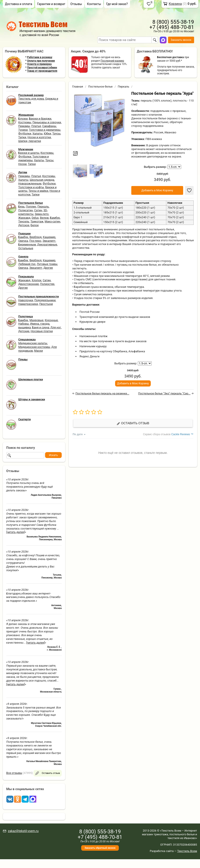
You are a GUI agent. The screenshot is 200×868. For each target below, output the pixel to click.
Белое (35, 225)
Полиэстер (47, 284)
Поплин (31, 207)
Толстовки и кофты (31, 187)
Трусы (56, 133)
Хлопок (36, 280)
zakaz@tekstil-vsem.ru (23, 831)
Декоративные (47, 244)
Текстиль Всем (187, 851)
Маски (39, 351)
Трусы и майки (38, 191)
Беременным (27, 244)
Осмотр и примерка (39, 64)
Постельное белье (100, 87)
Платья (36, 126)
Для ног (56, 327)
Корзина (175, 4)
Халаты (37, 133)
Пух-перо (35, 241)
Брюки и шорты (29, 153)
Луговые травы (47, 264)
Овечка (23, 241)
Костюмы (25, 122)
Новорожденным (30, 183)
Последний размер (112, 61)
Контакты (94, 4)
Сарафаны (49, 126)
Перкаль (43, 207)
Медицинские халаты (33, 343)
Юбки (47, 133)
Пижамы (24, 126)
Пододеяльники (45, 300)
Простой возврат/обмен (42, 68)
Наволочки (26, 300)
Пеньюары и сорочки (47, 122)
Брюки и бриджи (40, 119)
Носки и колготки (39, 137)
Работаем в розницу (40, 57)
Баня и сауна (40, 327)
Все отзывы (14, 773)
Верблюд (36, 237)
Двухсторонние (29, 284)
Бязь (22, 207)
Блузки (23, 119)
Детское (24, 225)
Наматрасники (28, 304)
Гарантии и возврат (51, 4)
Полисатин (26, 210)
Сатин (38, 210)
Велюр (44, 218)
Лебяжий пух (27, 264)
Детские (24, 331)
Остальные (26, 248)
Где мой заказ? (117, 4)
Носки (23, 164)
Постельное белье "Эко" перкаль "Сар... (164, 393)
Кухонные (51, 320)
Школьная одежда (42, 180)
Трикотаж (37, 221)
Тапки (22, 137)
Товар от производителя (42, 71)
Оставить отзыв (133, 423)
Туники (23, 130)
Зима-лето (42, 214)
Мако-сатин (52, 221)
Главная (78, 87)
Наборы (24, 324)
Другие (48, 268)
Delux (35, 218)
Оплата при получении (41, 61)
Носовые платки (42, 331)
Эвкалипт (49, 241)
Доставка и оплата (19, 4)
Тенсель (24, 221)
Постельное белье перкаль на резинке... (102, 393)
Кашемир (49, 237)
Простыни (46, 304)
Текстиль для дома (31, 99)
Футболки (25, 133)
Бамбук (55, 218)
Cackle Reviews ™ (182, 434)
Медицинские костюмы (34, 347)
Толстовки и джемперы (45, 130)
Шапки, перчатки (30, 141)
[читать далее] (16, 532)
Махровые (37, 320)
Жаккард (24, 218)
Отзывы (76, 4)
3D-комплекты (33, 212)
